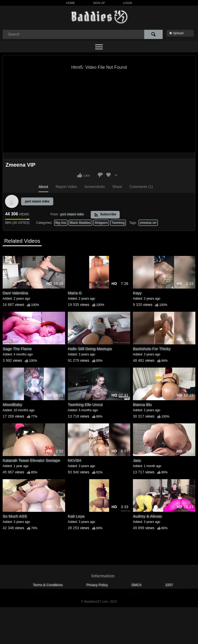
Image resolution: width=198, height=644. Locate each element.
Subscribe (105, 215)
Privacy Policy (97, 585)
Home (71, 3)
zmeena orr (148, 223)
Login (127, 3)
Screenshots (95, 187)
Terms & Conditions (48, 585)
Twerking (118, 223)
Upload (178, 33)
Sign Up (99, 3)
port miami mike (37, 201)
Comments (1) (141, 187)
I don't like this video (100, 175)
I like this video (80, 175)
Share (117, 187)
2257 (169, 585)
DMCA (137, 585)
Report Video (66, 187)
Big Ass (61, 223)
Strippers (101, 223)
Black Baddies (80, 223)
